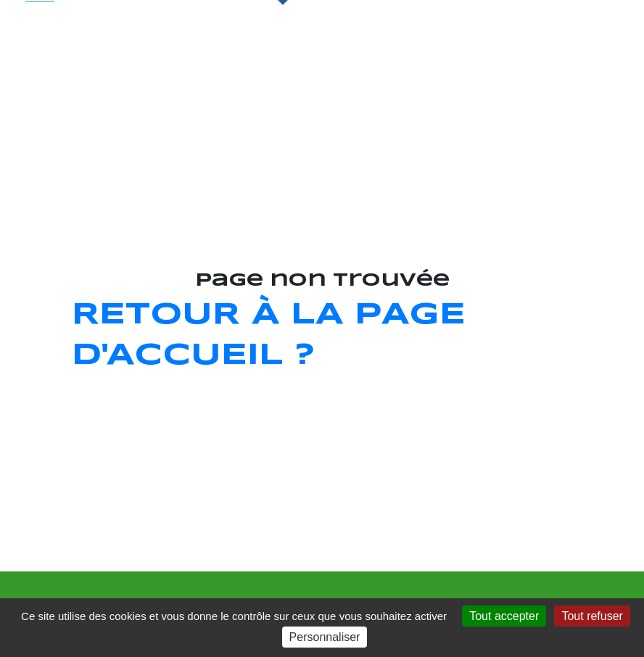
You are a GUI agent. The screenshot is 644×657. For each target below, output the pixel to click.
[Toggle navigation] (40, 37)
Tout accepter (504, 616)
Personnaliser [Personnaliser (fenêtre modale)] (325, 637)
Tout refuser (592, 616)
